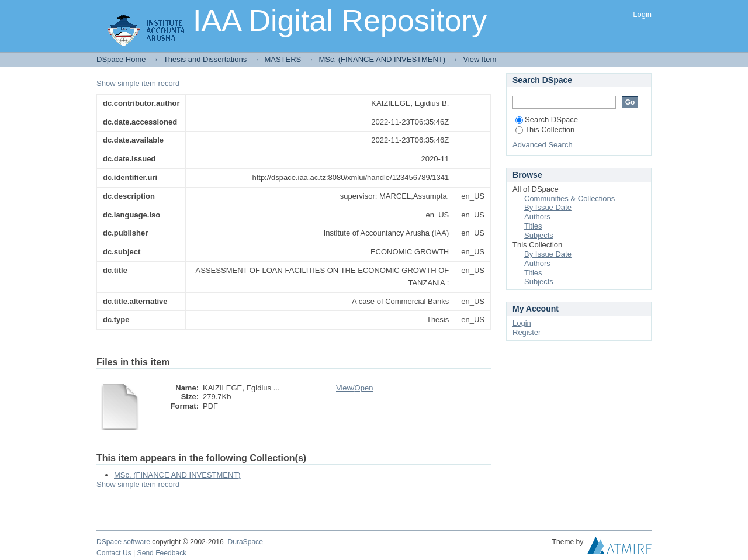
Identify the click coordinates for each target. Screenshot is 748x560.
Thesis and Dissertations (205, 59)
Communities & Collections (569, 198)
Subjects (539, 235)
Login (642, 14)
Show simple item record (138, 83)
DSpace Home (121, 59)
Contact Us (114, 553)
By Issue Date (548, 207)
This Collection (545, 129)
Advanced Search (543, 145)
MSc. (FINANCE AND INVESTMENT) (382, 59)
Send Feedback (162, 553)
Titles (533, 226)
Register (527, 332)
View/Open (354, 388)
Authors (537, 217)
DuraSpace (245, 542)
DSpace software (123, 542)
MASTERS (283, 59)
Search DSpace (547, 120)
